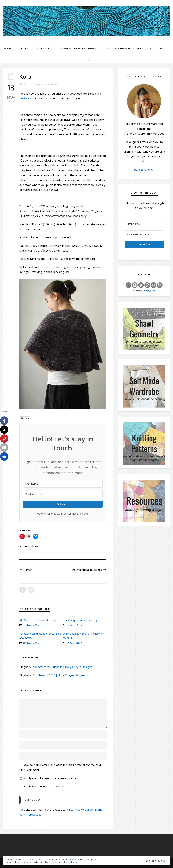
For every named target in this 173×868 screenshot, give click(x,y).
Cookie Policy (70, 862)
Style (24, 48)
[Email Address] (63, 494)
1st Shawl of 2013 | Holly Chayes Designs (59, 675)
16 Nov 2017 (31, 625)
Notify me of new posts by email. (44, 786)
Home (8, 48)
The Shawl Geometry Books (77, 48)
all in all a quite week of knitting (80, 620)
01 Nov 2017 (31, 643)
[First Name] (63, 484)
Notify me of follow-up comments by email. (51, 778)
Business (43, 48)
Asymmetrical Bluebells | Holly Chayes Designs (63, 667)
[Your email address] (144, 234)
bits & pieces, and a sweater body (38, 620)
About (165, 48)
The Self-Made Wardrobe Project (128, 48)
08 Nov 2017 (74, 625)
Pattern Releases (47, 84)
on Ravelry (26, 98)
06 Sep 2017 (74, 643)
